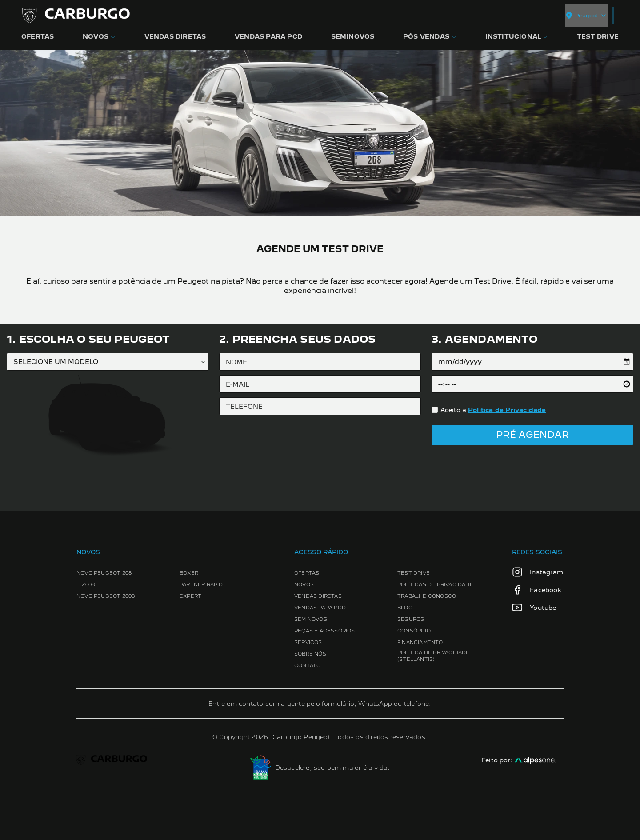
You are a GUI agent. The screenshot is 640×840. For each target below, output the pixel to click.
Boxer (189, 573)
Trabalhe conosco (427, 596)
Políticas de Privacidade (435, 584)
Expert (190, 596)
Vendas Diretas (318, 596)
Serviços (308, 642)
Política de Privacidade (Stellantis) (434, 656)
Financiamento (420, 642)
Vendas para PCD (320, 608)
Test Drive (414, 573)
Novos (304, 584)
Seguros (411, 619)
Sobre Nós (310, 654)
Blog (405, 608)
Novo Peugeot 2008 (106, 596)
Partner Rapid (201, 584)
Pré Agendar (532, 435)
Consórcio (414, 631)
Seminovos (311, 619)
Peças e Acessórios (325, 631)
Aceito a (493, 410)
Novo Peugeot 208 (104, 573)
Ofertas (307, 573)
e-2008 (86, 584)
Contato (307, 665)
